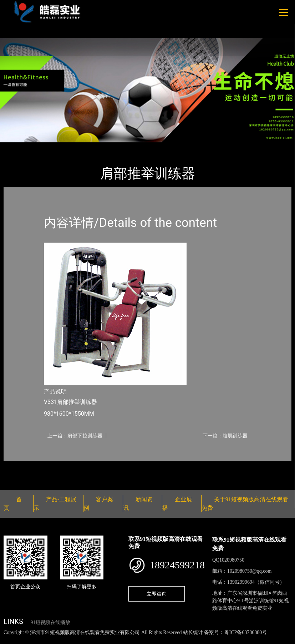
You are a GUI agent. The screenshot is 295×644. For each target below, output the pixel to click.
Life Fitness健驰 (90, 147)
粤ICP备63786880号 (245, 632)
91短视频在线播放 (50, 622)
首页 (16, 147)
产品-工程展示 (46, 147)
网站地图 (11, 640)
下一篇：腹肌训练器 (225, 436)
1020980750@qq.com (250, 571)
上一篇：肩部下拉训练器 (75, 436)
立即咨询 (157, 594)
